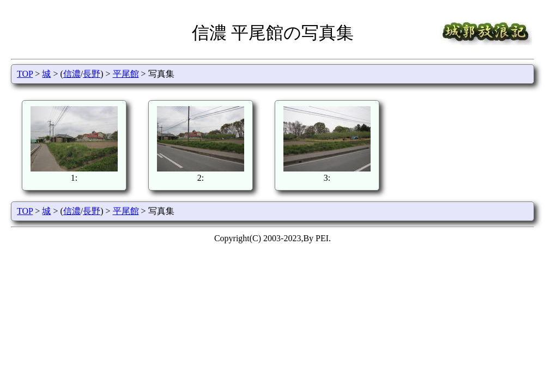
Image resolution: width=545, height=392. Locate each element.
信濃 (72, 74)
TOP (25, 74)
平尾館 (126, 74)
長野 (92, 74)
